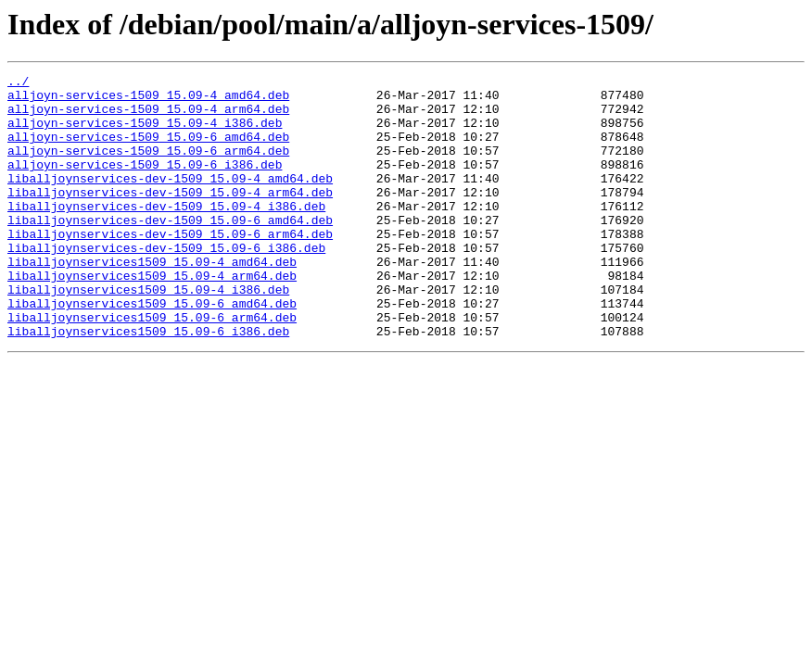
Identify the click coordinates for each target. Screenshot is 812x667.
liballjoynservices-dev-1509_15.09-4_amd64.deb (170, 200)
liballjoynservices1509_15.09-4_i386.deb (148, 333)
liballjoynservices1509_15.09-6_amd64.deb (152, 350)
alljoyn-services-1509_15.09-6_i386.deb (145, 183)
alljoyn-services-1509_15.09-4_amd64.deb (148, 100)
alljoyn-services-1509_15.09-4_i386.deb (145, 133)
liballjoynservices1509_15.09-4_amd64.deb (152, 300)
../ (18, 83)
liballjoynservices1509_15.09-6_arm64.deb (152, 367)
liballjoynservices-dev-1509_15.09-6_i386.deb (166, 283)
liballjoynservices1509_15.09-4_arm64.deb (152, 317)
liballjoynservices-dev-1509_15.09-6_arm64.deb (170, 267)
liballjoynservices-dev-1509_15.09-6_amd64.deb (170, 250)
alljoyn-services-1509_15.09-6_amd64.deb (148, 150)
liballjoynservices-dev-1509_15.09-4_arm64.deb (170, 217)
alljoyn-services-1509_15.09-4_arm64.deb (148, 117)
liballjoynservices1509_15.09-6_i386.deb (148, 384)
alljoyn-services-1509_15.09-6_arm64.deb (148, 167)
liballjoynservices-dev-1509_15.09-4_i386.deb (166, 233)
